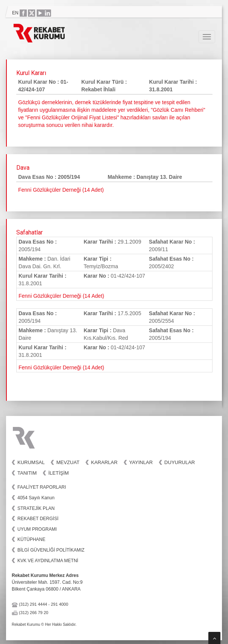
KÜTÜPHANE (31, 539)
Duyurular (180, 462)
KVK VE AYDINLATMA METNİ (48, 561)
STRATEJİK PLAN (36, 508)
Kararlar (104, 462)
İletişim (59, 473)
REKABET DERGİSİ (38, 519)
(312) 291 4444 (33, 604)
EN (15, 13)
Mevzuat (68, 462)
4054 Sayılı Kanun (36, 498)
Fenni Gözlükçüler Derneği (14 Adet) (61, 296)
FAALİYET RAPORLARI (42, 487)
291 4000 (59, 604)
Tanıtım (27, 473)
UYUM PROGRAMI (37, 529)
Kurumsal (31, 462)
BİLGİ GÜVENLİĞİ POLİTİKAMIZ (51, 550)
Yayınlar (141, 462)
